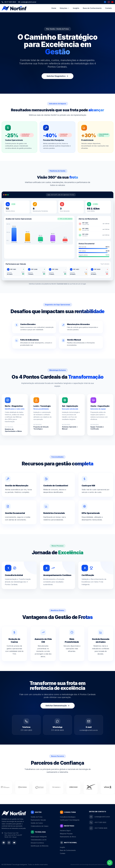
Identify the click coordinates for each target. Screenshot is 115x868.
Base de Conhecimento (92, 8)
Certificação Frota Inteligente (70, 820)
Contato (108, 8)
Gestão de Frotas (37, 817)
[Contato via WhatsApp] (110, 863)
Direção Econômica (37, 843)
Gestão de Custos (37, 823)
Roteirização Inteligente (39, 837)
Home (54, 8)
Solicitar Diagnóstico (57, 76)
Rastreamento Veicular (38, 820)
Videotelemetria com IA (39, 840)
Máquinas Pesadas (66, 834)
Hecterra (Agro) (65, 831)
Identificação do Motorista (40, 846)
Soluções (65, 8)
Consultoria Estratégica (68, 817)
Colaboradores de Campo (40, 826)
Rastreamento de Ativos (68, 837)
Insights (76, 8)
